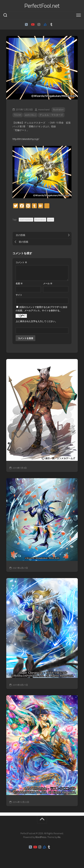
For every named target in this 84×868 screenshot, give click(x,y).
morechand (44, 110)
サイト (19, 295)
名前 (19, 283)
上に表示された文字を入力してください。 (36, 321)
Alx (59, 837)
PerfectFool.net (42, 6)
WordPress (41, 837)
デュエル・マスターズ (51, 115)
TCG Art (18, 115)
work (51, 219)
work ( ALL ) (30, 115)
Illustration (58, 110)
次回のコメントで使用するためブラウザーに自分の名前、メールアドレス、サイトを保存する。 (41, 309)
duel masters (26, 219)
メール (48, 283)
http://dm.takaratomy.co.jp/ (26, 139)
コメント (21, 262)
